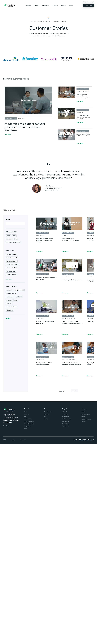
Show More (9, 279)
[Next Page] (74, 391)
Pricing (71, 6)
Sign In (92, 2)
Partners (63, 6)
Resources (55, 6)
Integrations (46, 6)
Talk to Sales (88, 6)
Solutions (37, 6)
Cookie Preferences (86, 419)
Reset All (8, 318)
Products (28, 6)
